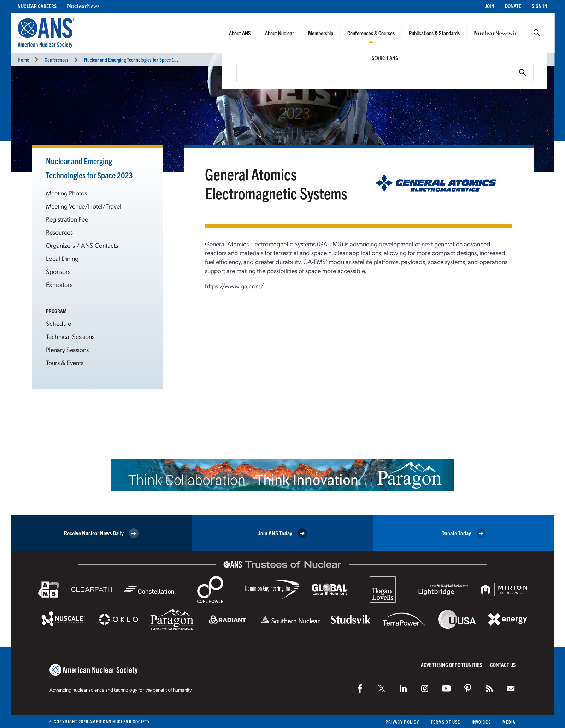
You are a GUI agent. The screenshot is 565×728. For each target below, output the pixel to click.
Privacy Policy (402, 722)
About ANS (240, 33)
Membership (321, 33)
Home (23, 60)
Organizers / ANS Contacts (82, 245)
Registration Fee (67, 219)
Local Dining (62, 258)
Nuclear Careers (37, 6)
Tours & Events (65, 362)
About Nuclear (279, 33)
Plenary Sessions (67, 349)
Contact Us (503, 665)
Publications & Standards (434, 33)
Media (509, 722)
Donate (513, 6)
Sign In (540, 6)
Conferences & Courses (371, 33)
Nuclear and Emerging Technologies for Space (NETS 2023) (140, 60)
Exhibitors (59, 284)
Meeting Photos (66, 193)
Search (537, 33)
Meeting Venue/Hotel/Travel (84, 206)
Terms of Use (445, 722)
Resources (59, 232)
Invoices (481, 722)
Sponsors (58, 271)
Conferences (57, 60)
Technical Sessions (70, 336)
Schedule (58, 323)
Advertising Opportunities (451, 665)
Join (490, 6)
